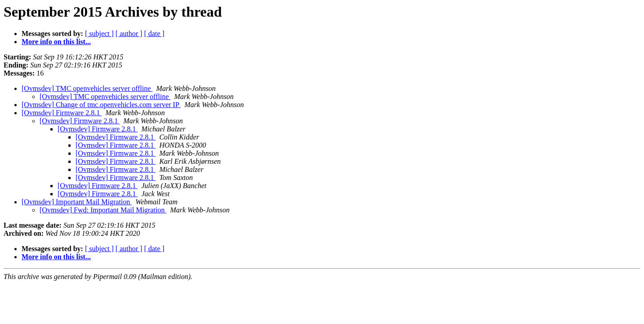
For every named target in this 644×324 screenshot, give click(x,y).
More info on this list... (56, 42)
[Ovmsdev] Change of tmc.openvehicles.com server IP (101, 105)
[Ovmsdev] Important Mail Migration (77, 202)
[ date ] (154, 34)
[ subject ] (99, 34)
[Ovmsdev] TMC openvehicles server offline (87, 88)
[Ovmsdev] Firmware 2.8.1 (62, 113)
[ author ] (129, 34)
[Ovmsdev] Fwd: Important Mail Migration (103, 210)
